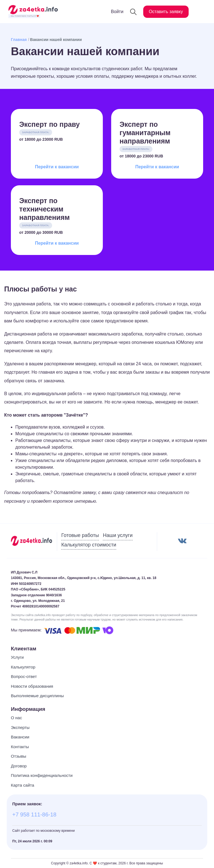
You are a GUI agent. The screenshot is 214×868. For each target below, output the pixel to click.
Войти (117, 12)
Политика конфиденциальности (42, 775)
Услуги (17, 657)
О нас (16, 718)
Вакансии (20, 737)
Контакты (20, 747)
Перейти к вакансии (57, 167)
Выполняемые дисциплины (37, 696)
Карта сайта (23, 785)
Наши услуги (118, 535)
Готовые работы (80, 535)
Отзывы (19, 756)
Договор (19, 766)
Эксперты (20, 727)
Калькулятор (23, 667)
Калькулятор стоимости (89, 545)
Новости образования (32, 686)
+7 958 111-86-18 (34, 814)
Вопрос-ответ (24, 676)
